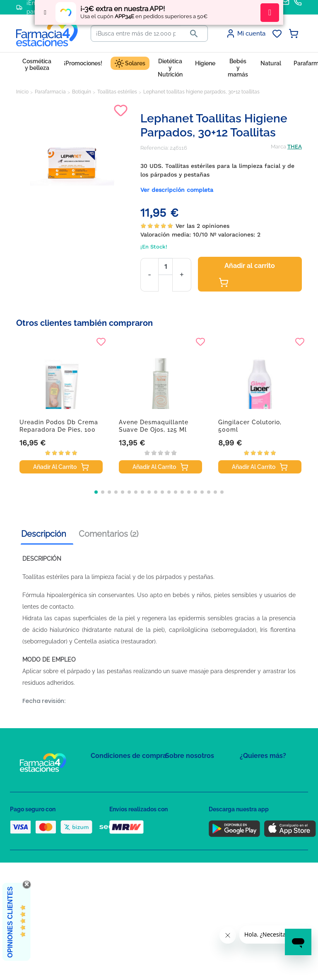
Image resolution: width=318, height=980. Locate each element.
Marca (278, 147)
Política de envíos (113, 842)
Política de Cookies (114, 806)
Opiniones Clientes (10, 922)
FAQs (172, 784)
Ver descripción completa (177, 190)
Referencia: (154, 148)
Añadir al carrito (247, 275)
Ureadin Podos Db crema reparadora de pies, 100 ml (59, 430)
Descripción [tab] (44, 534)
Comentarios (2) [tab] (108, 534)
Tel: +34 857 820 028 (190, 830)
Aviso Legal (105, 818)
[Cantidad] (165, 267)
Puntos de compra (114, 830)
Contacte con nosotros (194, 796)
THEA (295, 147)
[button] (96, 492)
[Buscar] (136, 33)
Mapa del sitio (182, 772)
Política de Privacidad (117, 794)
